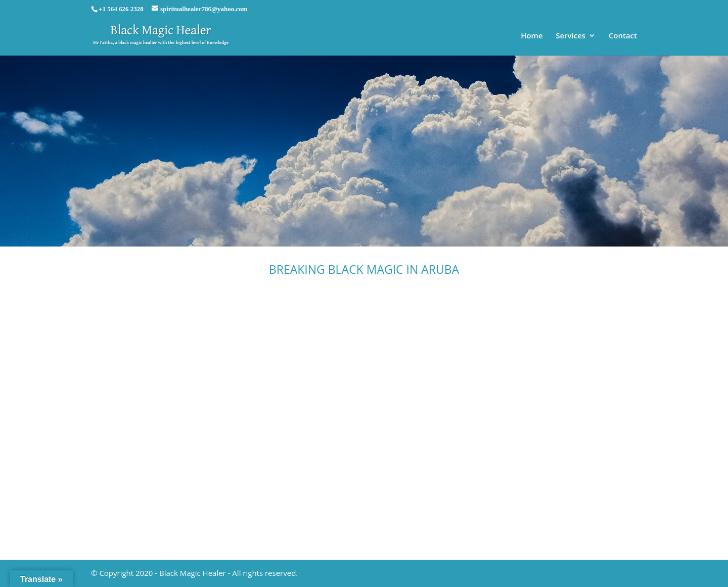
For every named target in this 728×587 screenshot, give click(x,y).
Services (571, 36)
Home (532, 36)
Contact (623, 36)
